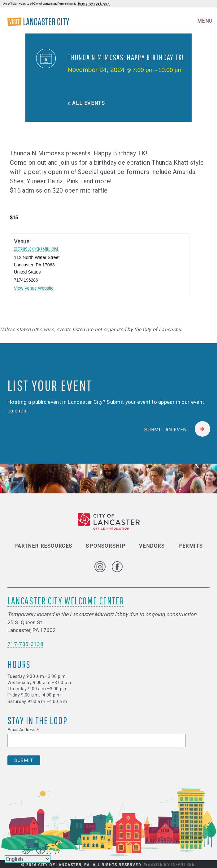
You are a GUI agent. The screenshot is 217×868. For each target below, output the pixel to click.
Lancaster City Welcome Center (66, 601)
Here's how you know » (94, 4)
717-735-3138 (25, 644)
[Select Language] (28, 859)
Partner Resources (43, 546)
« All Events (86, 103)
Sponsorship (106, 546)
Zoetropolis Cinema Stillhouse (36, 249)
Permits (191, 546)
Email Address (23, 730)
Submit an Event (167, 430)
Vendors (152, 546)
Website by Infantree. (170, 865)
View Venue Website (34, 288)
